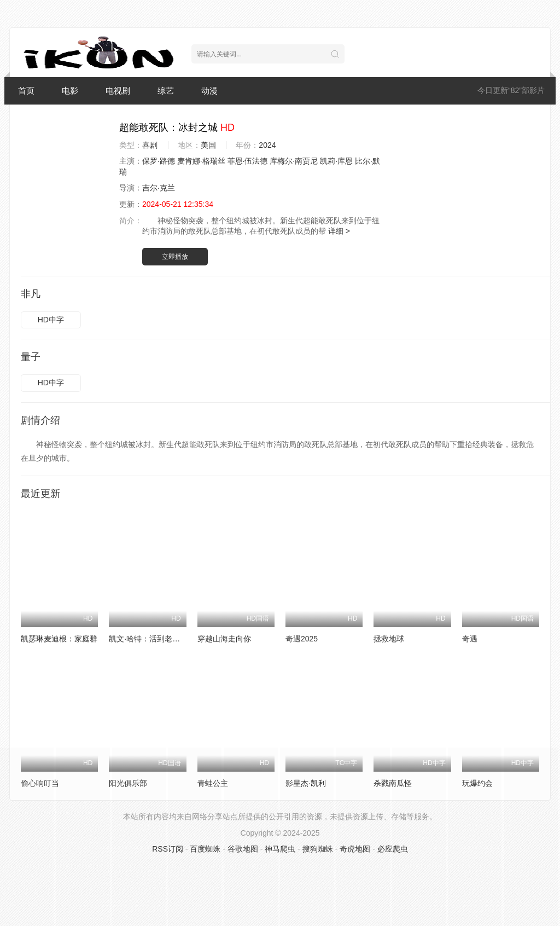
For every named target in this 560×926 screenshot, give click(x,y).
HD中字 (51, 320)
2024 (267, 145)
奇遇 (470, 639)
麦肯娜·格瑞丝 (201, 161)
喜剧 (150, 145)
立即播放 (175, 257)
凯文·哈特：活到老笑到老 (152, 639)
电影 (70, 91)
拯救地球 (389, 639)
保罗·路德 (159, 161)
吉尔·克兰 (159, 188)
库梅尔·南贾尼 (294, 161)
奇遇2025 (302, 639)
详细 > (339, 231)
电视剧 (118, 91)
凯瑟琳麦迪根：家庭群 (59, 639)
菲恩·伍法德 (248, 161)
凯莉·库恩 (336, 161)
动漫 (209, 91)
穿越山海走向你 (224, 639)
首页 (26, 91)
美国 (208, 145)
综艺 (166, 91)
